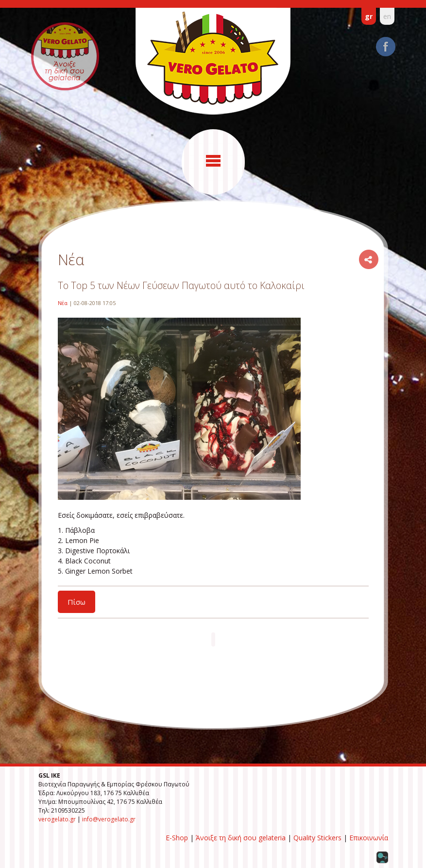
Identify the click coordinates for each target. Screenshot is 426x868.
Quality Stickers (317, 838)
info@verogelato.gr (109, 819)
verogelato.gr (57, 819)
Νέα (63, 303)
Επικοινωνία (369, 838)
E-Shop (177, 838)
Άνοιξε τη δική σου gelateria (241, 838)
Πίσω (77, 602)
